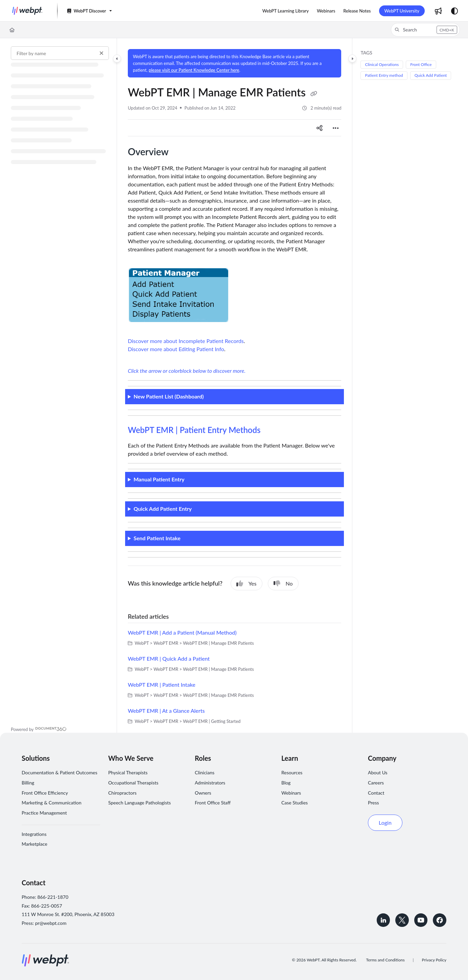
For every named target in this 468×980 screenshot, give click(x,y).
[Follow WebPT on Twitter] (402, 920)
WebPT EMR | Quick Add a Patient (169, 658)
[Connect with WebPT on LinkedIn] (383, 920)
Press (373, 803)
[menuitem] (286, 11)
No (283, 584)
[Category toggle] (117, 59)
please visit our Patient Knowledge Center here (194, 70)
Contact (376, 793)
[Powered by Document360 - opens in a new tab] (39, 729)
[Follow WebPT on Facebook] (440, 920)
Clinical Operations (382, 64)
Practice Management (44, 813)
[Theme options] (454, 11)
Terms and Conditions (385, 960)
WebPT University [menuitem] (402, 11)
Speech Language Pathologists (139, 803)
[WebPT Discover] (89, 11)
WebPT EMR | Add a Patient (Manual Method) (182, 632)
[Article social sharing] (320, 128)
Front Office (421, 64)
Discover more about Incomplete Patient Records (186, 341)
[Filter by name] (60, 53)
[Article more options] (336, 128)
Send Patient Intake (157, 538)
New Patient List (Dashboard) (169, 396)
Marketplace (34, 844)
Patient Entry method (384, 75)
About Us (378, 772)
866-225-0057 (47, 906)
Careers (376, 783)
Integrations (34, 834)
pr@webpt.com (51, 923)
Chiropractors (122, 793)
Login (385, 823)
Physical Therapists (128, 772)
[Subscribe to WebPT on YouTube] (421, 920)
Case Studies (295, 803)
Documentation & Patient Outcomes (60, 772)
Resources (292, 772)
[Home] (12, 30)
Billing (28, 783)
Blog (286, 783)
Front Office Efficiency (45, 793)
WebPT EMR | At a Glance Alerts (166, 711)
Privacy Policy (434, 960)
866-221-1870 (53, 897)
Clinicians (205, 772)
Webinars (291, 793)
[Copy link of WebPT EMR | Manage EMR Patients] (314, 94)
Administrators (210, 783)
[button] (27, 11)
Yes (247, 584)
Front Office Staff (213, 803)
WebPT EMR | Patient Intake (162, 685)
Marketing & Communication (52, 803)
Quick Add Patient (431, 75)
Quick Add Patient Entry (163, 509)
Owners (203, 793)
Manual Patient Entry (159, 479)
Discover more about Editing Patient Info (176, 349)
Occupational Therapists (133, 783)
